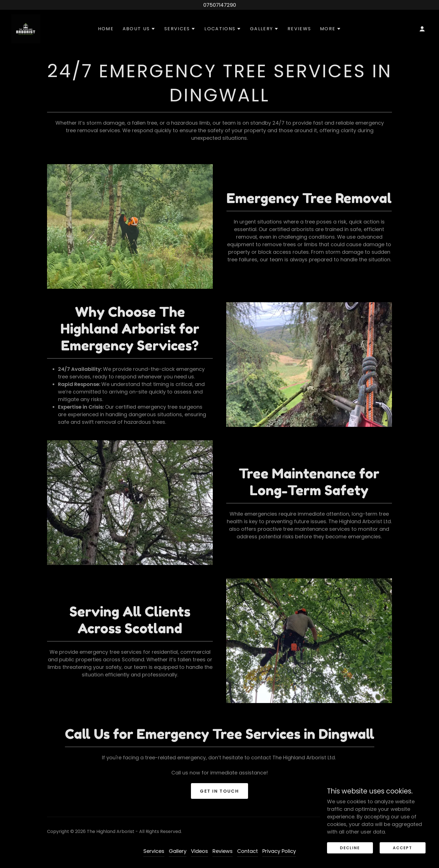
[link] (26, 28)
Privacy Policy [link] (279, 851)
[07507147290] (219, 5)
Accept (402, 848)
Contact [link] (247, 851)
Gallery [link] (178, 851)
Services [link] (154, 851)
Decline (350, 848)
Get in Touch (219, 791)
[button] (139, 29)
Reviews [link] (299, 29)
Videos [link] (199, 851)
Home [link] (106, 29)
